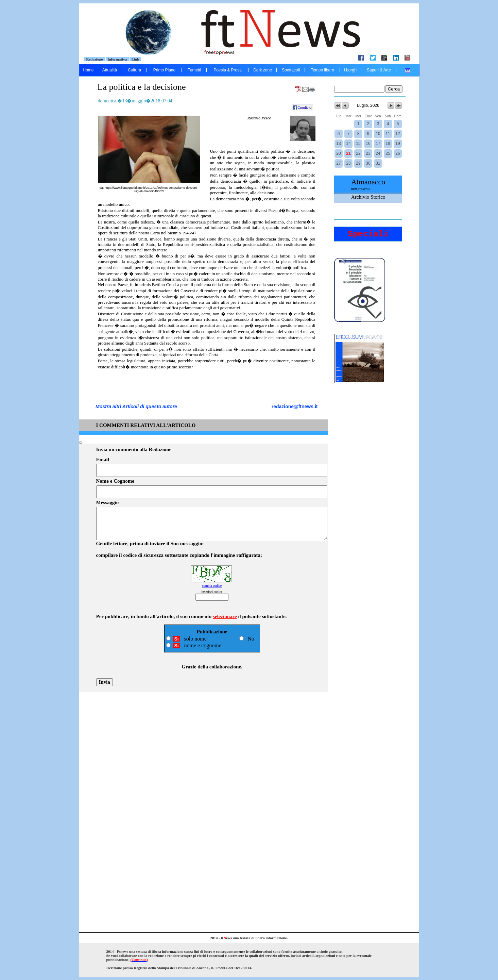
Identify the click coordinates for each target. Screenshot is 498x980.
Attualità (110, 70)
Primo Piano (164, 70)
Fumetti (194, 70)
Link (135, 59)
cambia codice (212, 586)
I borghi (350, 70)
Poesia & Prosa (228, 70)
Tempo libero (322, 70)
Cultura (134, 70)
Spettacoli (291, 70)
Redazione (95, 59)
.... (408, 70)
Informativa (117, 59)
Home (88, 70)
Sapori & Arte (379, 70)
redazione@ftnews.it (295, 406)
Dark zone (263, 70)
